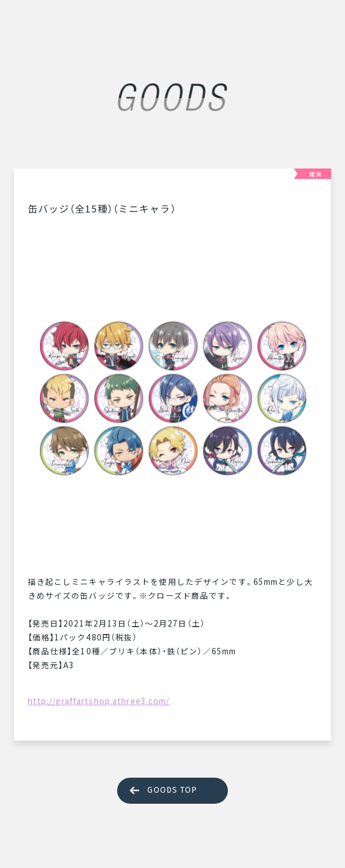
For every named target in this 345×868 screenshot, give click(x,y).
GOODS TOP (172, 790)
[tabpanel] (173, 393)
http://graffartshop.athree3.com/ (99, 701)
